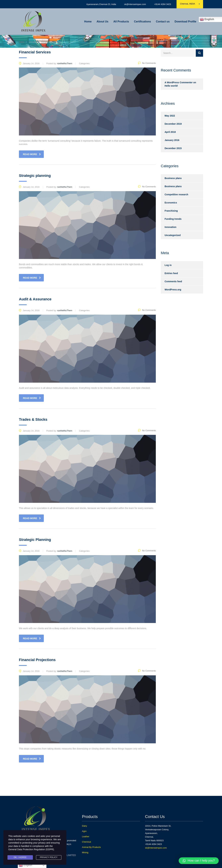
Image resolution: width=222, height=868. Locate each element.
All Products (121, 22)
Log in (168, 265)
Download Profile (185, 22)
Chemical (86, 842)
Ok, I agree (20, 857)
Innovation (170, 227)
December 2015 (173, 148)
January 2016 (172, 140)
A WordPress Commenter (179, 82)
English (25, 865)
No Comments (147, 63)
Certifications (142, 22)
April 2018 (170, 132)
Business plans (173, 178)
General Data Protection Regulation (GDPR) (31, 849)
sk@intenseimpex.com (156, 848)
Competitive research (176, 194)
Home (88, 22)
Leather (86, 837)
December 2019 (173, 124)
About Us (102, 22)
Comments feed (173, 281)
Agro (84, 831)
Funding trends (173, 219)
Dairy (84, 826)
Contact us (163, 22)
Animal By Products (91, 847)
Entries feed (171, 273)
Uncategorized (173, 235)
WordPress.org (173, 290)
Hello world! (171, 86)
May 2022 (170, 116)
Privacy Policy (49, 857)
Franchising (171, 211)
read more (32, 154)
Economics (171, 203)
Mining (85, 852)
